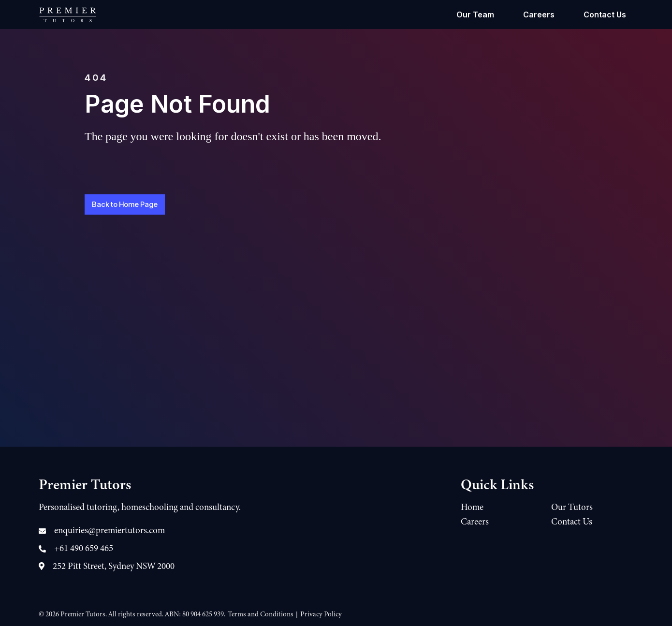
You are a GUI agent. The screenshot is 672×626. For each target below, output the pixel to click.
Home (472, 507)
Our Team (475, 15)
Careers (539, 15)
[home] (68, 15)
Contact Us (605, 15)
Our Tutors (572, 507)
